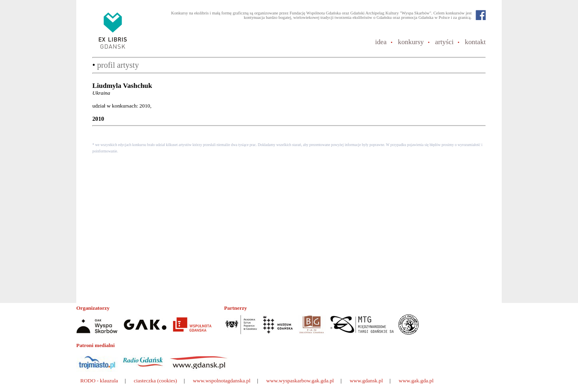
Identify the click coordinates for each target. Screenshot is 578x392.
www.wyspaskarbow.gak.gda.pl (300, 381)
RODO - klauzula (99, 381)
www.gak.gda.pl (416, 381)
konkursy (411, 42)
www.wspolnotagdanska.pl (222, 381)
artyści (444, 42)
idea (381, 42)
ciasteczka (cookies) (155, 381)
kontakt (475, 42)
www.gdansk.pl (366, 381)
